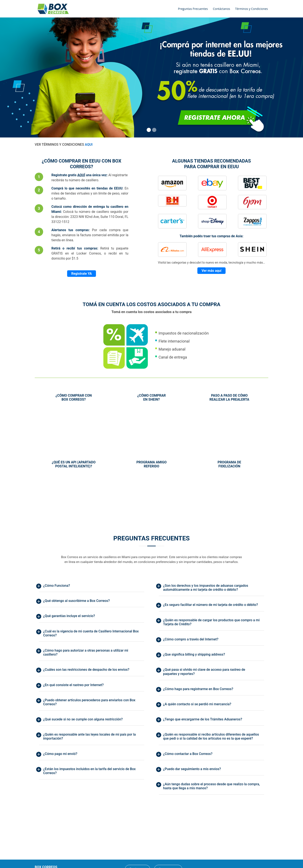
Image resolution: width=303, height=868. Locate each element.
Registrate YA (82, 274)
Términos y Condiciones (252, 9)
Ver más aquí (211, 271)
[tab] (92, 587)
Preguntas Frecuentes (193, 9)
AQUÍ (81, 175)
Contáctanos (222, 9)
